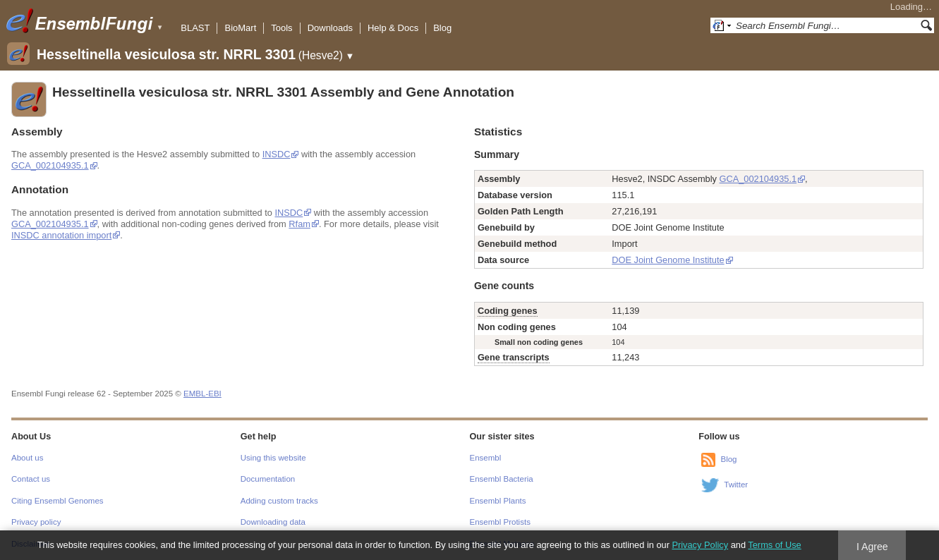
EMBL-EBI (202, 394)
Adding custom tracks (279, 501)
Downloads (330, 28)
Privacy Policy (700, 545)
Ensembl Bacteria (502, 479)
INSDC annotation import (61, 235)
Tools (281, 28)
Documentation (268, 479)
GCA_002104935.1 (50, 165)
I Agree (872, 547)
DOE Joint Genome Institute (668, 260)
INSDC (277, 154)
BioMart (240, 28)
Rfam (299, 224)
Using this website (273, 458)
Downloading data (273, 522)
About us (27, 458)
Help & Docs (393, 28)
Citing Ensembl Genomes (57, 501)
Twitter (736, 485)
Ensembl (486, 458)
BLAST (195, 28)
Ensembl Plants (498, 501)
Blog (442, 28)
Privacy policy (36, 522)
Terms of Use (774, 545)
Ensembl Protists (500, 522)
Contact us (31, 479)
